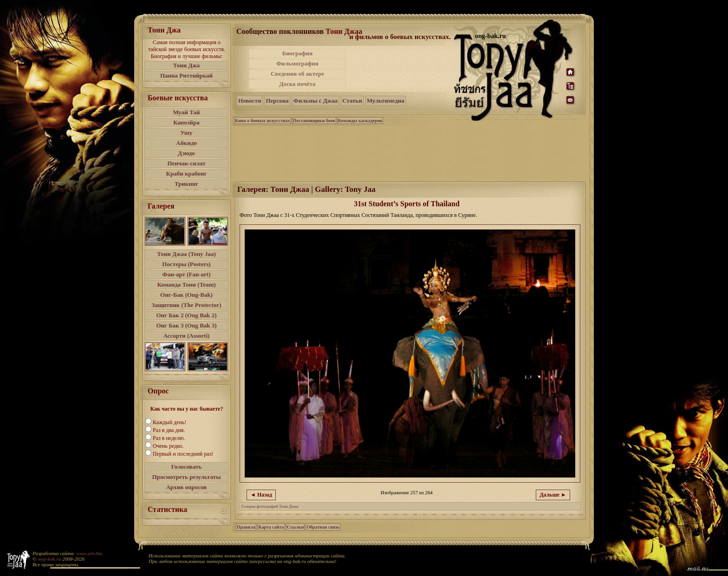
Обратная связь (323, 527)
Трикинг (186, 184)
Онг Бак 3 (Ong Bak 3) (186, 325)
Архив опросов (187, 487)
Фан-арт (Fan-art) (187, 274)
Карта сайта (271, 527)
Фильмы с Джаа (315, 101)
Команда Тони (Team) (186, 285)
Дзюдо (186, 153)
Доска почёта (297, 84)
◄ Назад (261, 495)
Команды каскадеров (360, 121)
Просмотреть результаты (187, 477)
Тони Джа (187, 65)
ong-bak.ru (49, 559)
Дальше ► (553, 495)
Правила (246, 527)
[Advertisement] (401, 69)
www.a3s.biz (89, 553)
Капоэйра (186, 122)
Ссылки (296, 527)
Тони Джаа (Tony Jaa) (186, 254)
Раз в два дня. (169, 430)
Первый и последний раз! (183, 454)
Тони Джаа (344, 31)
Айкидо (186, 143)
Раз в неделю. (169, 438)
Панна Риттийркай (186, 75)
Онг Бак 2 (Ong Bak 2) (186, 315)
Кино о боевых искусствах (263, 121)
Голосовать (187, 467)
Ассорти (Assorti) (187, 336)
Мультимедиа (386, 101)
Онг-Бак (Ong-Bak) (186, 295)
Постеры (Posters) (186, 264)
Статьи (352, 101)
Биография (298, 53)
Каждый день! (169, 422)
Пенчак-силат (186, 163)
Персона (277, 101)
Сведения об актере (297, 74)
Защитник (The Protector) (187, 305)
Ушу (187, 133)
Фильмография (297, 63)
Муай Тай (186, 112)
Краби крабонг (187, 173)
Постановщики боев (314, 121)
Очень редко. (168, 446)
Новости (250, 101)
